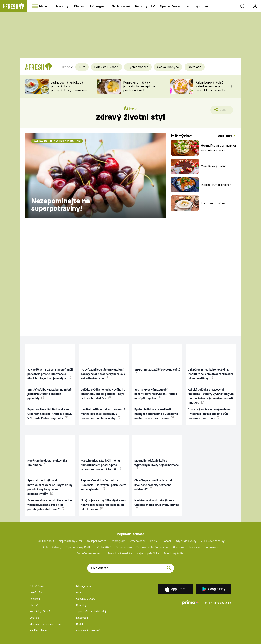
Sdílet (224, 111)
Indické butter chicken (216, 185)
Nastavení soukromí (88, 630)
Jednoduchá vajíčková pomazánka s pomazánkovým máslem (69, 86)
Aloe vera (178, 547)
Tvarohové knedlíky (120, 553)
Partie (154, 541)
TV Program (98, 6)
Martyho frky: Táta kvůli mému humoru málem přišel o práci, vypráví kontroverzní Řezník (101, 465)
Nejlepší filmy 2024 (71, 541)
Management (84, 586)
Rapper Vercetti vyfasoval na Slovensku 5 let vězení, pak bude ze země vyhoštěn (104, 485)
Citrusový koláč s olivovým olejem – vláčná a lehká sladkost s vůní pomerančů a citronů (210, 414)
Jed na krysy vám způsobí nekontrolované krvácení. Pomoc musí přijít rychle (156, 394)
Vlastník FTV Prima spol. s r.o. (47, 624)
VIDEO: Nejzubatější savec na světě (157, 371)
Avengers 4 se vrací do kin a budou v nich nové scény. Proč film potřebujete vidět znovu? (50, 505)
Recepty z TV (145, 6)
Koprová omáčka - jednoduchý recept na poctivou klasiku (139, 86)
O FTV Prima (37, 586)
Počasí (167, 541)
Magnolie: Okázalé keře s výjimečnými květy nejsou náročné (157, 465)
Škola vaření (121, 6)
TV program (118, 541)
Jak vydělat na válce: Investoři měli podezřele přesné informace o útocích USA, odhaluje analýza (50, 374)
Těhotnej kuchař (197, 6)
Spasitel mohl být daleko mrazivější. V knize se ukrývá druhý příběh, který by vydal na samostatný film (50, 487)
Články (79, 6)
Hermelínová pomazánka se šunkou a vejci (218, 148)
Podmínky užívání (40, 611)
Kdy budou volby (186, 541)
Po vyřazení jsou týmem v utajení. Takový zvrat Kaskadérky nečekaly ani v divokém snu (103, 374)
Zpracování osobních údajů (92, 611)
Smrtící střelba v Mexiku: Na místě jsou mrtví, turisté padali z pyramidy (49, 394)
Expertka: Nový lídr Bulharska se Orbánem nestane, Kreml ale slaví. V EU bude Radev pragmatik (50, 414)
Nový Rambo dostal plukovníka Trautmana (47, 463)
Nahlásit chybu (38, 630)
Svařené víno (124, 547)
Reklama (35, 599)
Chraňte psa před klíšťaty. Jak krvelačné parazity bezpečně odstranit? (154, 485)
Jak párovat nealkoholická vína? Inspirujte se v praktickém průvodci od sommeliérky (210, 374)
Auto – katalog (52, 547)
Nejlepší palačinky (148, 553)
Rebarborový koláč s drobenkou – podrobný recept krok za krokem (214, 86)
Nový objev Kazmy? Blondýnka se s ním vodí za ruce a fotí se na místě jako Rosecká (103, 505)
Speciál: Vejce (170, 6)
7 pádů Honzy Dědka (79, 547)
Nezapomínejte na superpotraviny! (60, 205)
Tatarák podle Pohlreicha (152, 547)
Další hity (225, 136)
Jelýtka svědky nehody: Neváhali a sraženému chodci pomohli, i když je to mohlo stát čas (103, 394)
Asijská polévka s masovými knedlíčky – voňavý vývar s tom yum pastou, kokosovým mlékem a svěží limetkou (211, 396)
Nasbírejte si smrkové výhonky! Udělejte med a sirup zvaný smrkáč (157, 505)
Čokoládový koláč (213, 166)
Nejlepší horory (96, 541)
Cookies (34, 618)
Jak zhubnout (45, 541)
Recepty (62, 6)
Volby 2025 (104, 547)
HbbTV (34, 605)
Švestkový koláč (174, 553)
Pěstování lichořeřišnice (203, 547)
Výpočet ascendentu (90, 553)
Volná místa (36, 592)
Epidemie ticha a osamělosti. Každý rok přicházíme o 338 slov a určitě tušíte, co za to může (156, 414)
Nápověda (82, 618)
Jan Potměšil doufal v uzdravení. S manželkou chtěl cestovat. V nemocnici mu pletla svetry (103, 414)
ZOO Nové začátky (213, 541)
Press (80, 592)
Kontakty (81, 605)
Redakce (81, 624)
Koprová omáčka (213, 203)
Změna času (138, 541)
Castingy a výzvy (86, 599)
